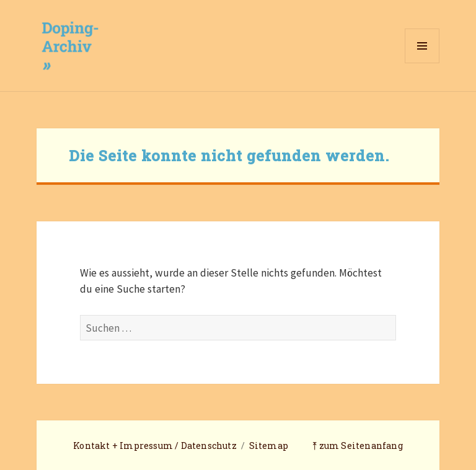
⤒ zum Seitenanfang (358, 446)
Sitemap (269, 446)
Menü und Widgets (422, 63)
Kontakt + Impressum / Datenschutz (155, 446)
